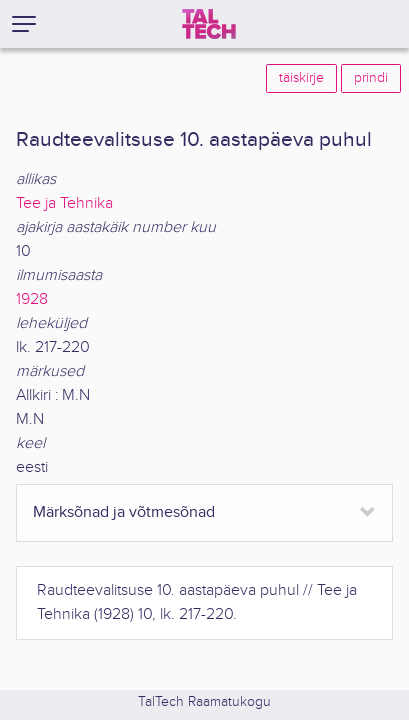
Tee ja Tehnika (64, 203)
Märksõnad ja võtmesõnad (124, 512)
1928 (32, 299)
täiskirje (301, 78)
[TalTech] (209, 24)
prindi (371, 78)
